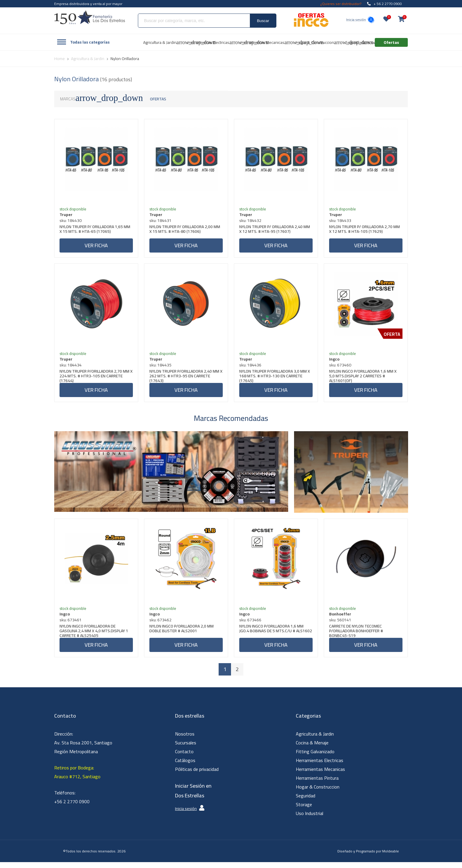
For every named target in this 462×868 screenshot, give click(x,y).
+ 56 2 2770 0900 (385, 4)
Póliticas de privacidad (197, 775)
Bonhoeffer (341, 619)
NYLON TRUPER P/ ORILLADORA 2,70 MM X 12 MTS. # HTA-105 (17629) (365, 231)
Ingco (335, 362)
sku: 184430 (71, 221)
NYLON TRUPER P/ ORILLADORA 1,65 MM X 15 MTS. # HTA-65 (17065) (96, 231)
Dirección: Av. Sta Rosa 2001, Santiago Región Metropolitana (83, 748)
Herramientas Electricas (320, 766)
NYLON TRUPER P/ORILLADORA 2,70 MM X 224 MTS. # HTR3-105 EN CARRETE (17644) (95, 379)
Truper (67, 215)
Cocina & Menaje (312, 748)
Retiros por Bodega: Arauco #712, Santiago (77, 778)
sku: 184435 (161, 368)
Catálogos (185, 766)
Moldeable (391, 857)
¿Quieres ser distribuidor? (341, 4)
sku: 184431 (161, 221)
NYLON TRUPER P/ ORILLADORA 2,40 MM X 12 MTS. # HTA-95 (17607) (275, 231)
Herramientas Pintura (317, 784)
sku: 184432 (251, 221)
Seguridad (306, 801)
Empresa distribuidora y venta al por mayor (88, 4)
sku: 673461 (71, 625)
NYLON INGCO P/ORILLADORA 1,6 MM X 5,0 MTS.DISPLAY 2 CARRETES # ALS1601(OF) (364, 379)
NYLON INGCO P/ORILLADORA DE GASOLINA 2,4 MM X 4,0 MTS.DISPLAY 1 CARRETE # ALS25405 (95, 636)
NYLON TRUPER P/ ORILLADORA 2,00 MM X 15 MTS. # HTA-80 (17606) (186, 231)
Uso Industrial (310, 819)
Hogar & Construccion (318, 793)
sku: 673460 (341, 368)
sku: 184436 (251, 368)
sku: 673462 (161, 625)
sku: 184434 (71, 368)
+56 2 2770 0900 (72, 807)
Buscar (263, 21)
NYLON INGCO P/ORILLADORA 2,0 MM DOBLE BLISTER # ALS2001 (182, 634)
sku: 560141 (341, 625)
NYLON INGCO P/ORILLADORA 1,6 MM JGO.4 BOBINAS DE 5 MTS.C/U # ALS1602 (272, 636)
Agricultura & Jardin (315, 740)
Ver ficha (96, 246)
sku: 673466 (251, 625)
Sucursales (186, 748)
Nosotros (185, 740)
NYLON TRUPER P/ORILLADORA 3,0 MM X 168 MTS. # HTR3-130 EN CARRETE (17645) (275, 379)
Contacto (184, 757)
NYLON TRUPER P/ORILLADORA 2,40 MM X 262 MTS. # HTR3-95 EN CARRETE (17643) (185, 379)
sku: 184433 (341, 221)
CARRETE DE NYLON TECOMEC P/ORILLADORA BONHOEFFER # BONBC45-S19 (357, 636)
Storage (304, 810)
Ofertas (158, 99)
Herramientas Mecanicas (320, 775)
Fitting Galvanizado (315, 757)
